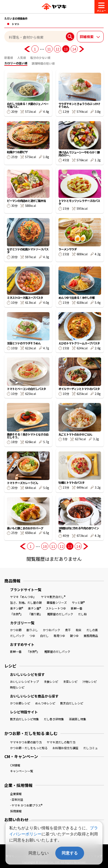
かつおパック (52, 630)
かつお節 (16, 630)
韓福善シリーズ (57, 602)
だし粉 (82, 614)
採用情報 (16, 811)
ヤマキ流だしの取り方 (61, 742)
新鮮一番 (77, 608)
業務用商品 (91, 636)
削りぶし (32, 630)
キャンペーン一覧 (22, 771)
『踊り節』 (35, 614)
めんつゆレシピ (45, 703)
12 (57, 49)
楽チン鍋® (17, 608)
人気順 (22, 58)
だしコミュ (90, 748)
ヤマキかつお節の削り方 (26, 742)
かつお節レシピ (20, 703)
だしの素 (92, 630)
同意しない (39, 853)
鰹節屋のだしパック (60, 614)
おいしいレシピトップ (24, 682)
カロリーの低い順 (16, 63)
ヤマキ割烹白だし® (53, 597)
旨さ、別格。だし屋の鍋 (26, 602)
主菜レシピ (70, 682)
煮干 (68, 630)
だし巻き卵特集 (54, 719)
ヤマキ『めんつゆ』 (23, 597)
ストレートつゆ (56, 608)
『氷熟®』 (17, 614)
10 (45, 546)
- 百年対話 (17, 799)
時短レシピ (17, 687)
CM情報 (15, 765)
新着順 (9, 58)
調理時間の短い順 (43, 63)
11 (49, 49)
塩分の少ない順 (40, 58)
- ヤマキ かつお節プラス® (26, 805)
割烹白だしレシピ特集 (24, 719)
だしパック (17, 636)
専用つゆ (59, 636)
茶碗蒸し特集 (77, 719)
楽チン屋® (34, 608)
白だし (44, 636)
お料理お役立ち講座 (65, 748)
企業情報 (16, 794)
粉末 (79, 630)
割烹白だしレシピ (72, 703)
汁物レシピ (90, 682)
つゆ (32, 636)
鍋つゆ (74, 636)
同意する (70, 853)
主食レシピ (51, 682)
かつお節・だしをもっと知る (29, 748)
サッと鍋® (78, 602)
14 (74, 49)
